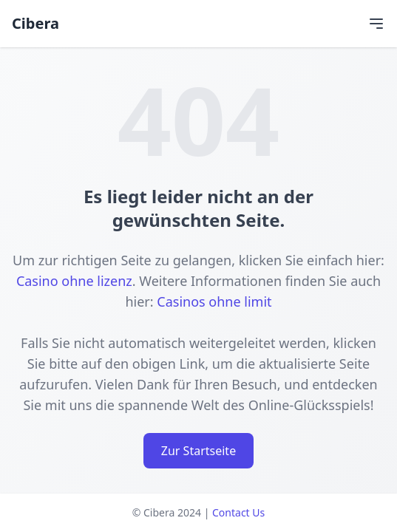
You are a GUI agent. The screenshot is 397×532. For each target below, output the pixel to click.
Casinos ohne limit (214, 301)
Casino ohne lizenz (74, 281)
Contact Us (238, 512)
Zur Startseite (198, 451)
